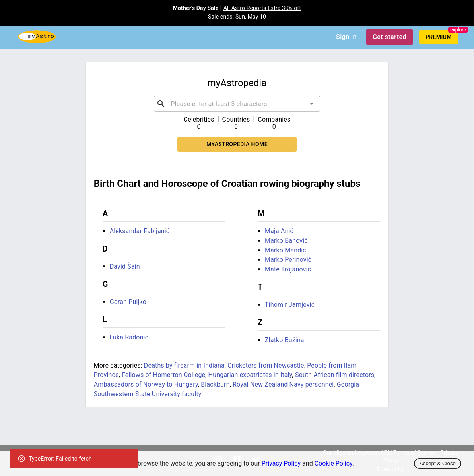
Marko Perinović (288, 260)
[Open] (312, 104)
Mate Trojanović (288, 269)
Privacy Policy (281, 463)
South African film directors (335, 375)
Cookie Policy (333, 463)
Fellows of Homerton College (163, 375)
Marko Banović (286, 241)
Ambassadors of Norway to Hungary (146, 384)
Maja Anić (279, 231)
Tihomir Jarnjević (290, 305)
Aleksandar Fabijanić (140, 231)
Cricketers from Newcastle (266, 365)
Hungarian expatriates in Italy (250, 375)
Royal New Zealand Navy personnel (283, 384)
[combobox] (237, 104)
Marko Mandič (286, 250)
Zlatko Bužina (285, 340)
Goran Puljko (128, 302)
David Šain (125, 266)
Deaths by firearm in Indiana (184, 365)
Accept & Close (438, 463)
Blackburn (215, 384)
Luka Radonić (129, 337)
